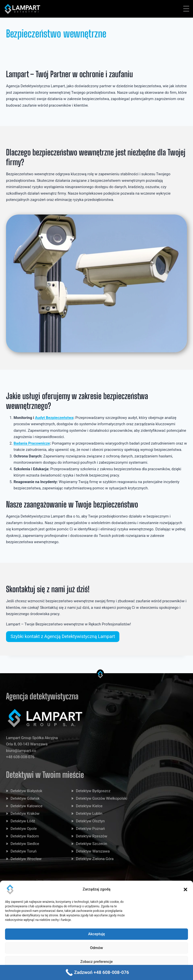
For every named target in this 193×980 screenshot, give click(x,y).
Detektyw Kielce (89, 806)
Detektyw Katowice (27, 806)
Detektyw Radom (25, 836)
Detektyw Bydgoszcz (93, 791)
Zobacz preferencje (97, 962)
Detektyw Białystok (26, 791)
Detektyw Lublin (89, 814)
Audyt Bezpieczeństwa (54, 418)
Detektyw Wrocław (26, 859)
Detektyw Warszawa (93, 851)
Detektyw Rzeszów (92, 836)
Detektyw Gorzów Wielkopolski (102, 798)
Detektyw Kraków (25, 814)
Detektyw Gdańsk (25, 798)
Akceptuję (96, 934)
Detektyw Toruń (23, 851)
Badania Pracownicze (32, 443)
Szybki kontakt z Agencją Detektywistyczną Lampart (63, 636)
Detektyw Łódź (23, 821)
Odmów (96, 948)
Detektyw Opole (24, 829)
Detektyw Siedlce (25, 844)
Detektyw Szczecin (91, 844)
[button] (185, 889)
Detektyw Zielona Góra (95, 859)
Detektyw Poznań (90, 829)
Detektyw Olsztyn (90, 821)
